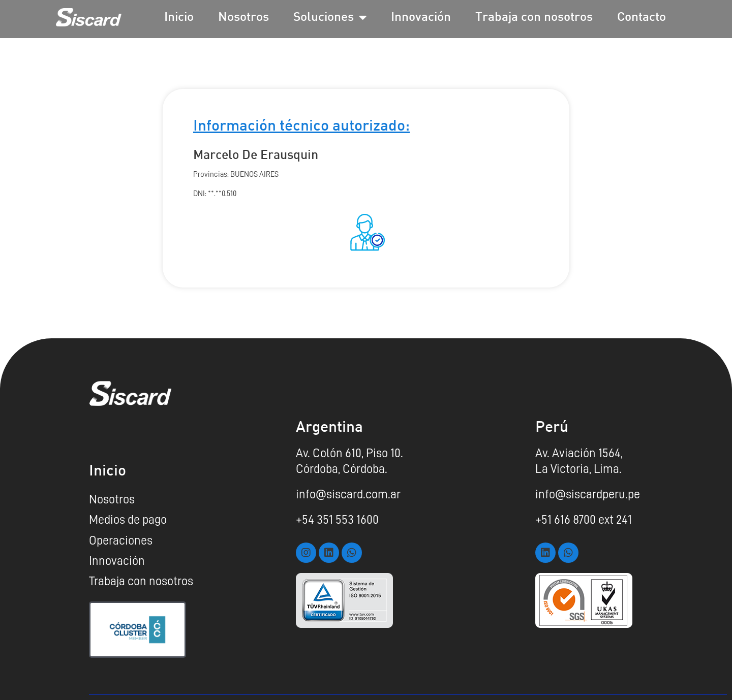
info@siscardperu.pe (588, 494)
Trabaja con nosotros (534, 18)
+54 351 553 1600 (337, 520)
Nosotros (243, 18)
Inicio (179, 18)
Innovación (421, 18)
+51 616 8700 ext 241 (584, 520)
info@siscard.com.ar (348, 494)
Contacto (642, 18)
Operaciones (121, 540)
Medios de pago (128, 520)
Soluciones (330, 18)
